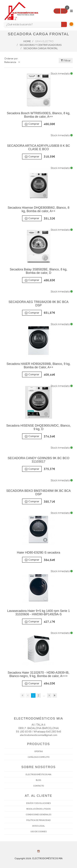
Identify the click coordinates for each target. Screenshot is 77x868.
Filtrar (66, 60)
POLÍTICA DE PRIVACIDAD (38, 820)
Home (27, 41)
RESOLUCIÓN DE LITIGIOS (38, 809)
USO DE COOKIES (39, 832)
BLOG (38, 780)
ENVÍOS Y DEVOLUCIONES (38, 803)
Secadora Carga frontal (41, 48)
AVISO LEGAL (39, 826)
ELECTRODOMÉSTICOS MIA (38, 774)
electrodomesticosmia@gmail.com (39, 735)
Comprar (32, 124)
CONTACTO (39, 786)
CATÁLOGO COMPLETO (39, 757)
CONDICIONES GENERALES (39, 815)
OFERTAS (39, 751)
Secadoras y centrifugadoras (41, 45)
